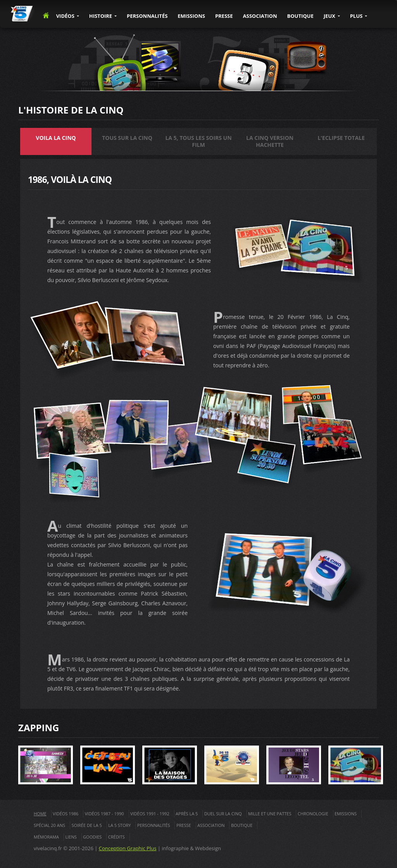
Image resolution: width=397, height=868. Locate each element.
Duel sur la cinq (223, 814)
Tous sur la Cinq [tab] (127, 138)
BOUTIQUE (300, 16)
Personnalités (154, 825)
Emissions (346, 814)
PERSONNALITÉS (147, 16)
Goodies (92, 837)
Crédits (117, 837)
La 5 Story (119, 825)
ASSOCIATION (260, 16)
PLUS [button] (356, 16)
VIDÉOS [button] (65, 16)
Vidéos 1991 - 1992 (150, 814)
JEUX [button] (330, 16)
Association (211, 825)
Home (40, 814)
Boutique (242, 825)
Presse (184, 825)
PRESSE (224, 16)
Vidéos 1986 (66, 814)
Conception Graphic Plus (128, 848)
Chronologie (313, 814)
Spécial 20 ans (49, 825)
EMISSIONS (191, 16)
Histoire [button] (101, 16)
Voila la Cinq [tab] (56, 138)
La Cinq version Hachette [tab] (270, 141)
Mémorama (46, 837)
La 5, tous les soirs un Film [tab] (198, 141)
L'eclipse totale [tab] (341, 138)
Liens (71, 837)
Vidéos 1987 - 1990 (104, 814)
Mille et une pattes (270, 814)
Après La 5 (187, 814)
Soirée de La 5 (86, 825)
